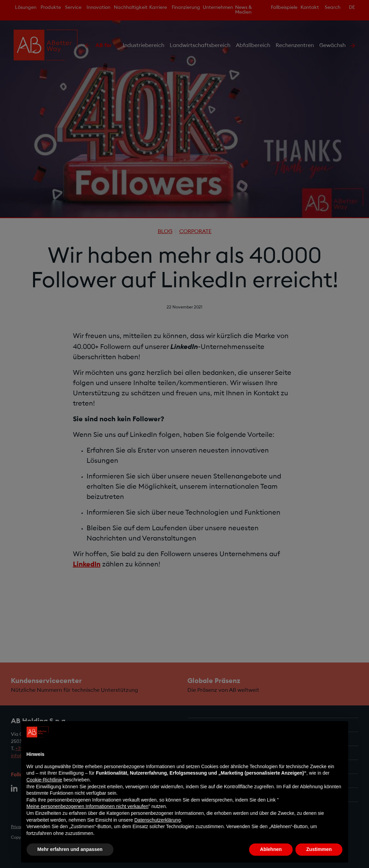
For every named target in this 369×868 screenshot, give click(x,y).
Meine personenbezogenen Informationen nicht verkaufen (88, 806)
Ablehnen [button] (271, 849)
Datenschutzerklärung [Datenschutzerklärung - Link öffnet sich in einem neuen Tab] (157, 820)
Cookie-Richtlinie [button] (44, 780)
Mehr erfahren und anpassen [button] (70, 849)
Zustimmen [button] (319, 849)
